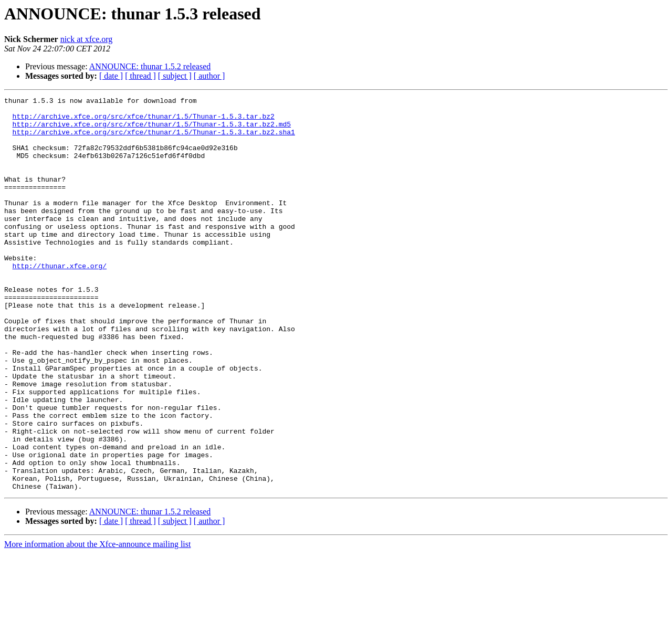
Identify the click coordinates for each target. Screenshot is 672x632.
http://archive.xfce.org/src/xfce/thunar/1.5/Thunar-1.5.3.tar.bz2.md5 (152, 130)
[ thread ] (140, 76)
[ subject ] (175, 76)
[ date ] (111, 76)
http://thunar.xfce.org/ (60, 300)
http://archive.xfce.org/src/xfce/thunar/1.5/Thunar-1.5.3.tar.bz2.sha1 (154, 140)
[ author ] (209, 76)
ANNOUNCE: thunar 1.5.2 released (150, 66)
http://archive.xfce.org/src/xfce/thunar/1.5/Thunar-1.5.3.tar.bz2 (144, 121)
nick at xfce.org (87, 39)
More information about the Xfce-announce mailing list (97, 623)
